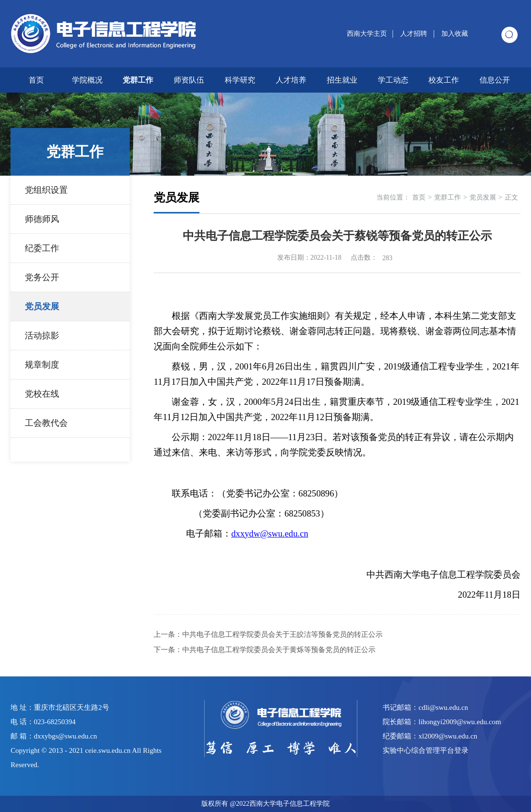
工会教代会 (46, 423)
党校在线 (42, 394)
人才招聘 (415, 34)
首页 (36, 80)
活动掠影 (42, 336)
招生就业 (342, 80)
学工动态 (393, 80)
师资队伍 (189, 80)
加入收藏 (455, 34)
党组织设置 (46, 190)
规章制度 (42, 365)
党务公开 (42, 277)
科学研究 (240, 80)
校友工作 (444, 80)
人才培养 (291, 80)
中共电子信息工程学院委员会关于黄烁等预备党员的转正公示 (279, 650)
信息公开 (495, 80)
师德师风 (42, 219)
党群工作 (138, 80)
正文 (511, 197)
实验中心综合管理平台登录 (426, 750)
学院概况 (87, 80)
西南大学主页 (367, 34)
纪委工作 (42, 248)
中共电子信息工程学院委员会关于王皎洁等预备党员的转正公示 (282, 634)
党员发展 (42, 306)
